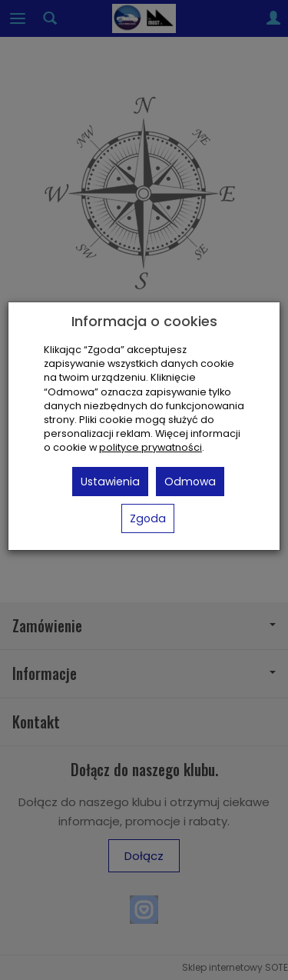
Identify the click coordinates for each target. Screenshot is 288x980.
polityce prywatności (151, 447)
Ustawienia (110, 482)
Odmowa (190, 482)
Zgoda (148, 518)
